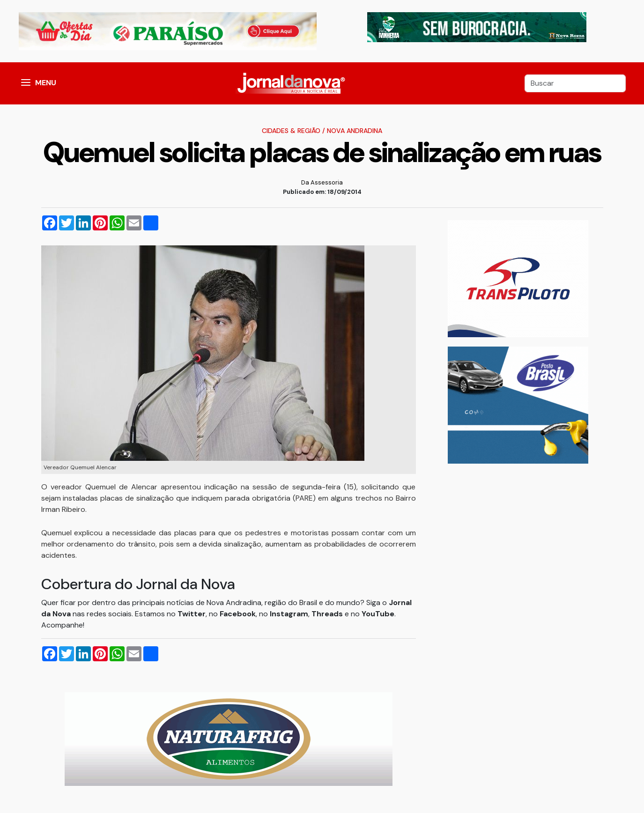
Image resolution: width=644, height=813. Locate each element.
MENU (46, 83)
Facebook (238, 614)
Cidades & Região (291, 131)
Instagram (289, 614)
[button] (26, 83)
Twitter (192, 614)
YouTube (378, 614)
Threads (328, 614)
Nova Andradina (355, 131)
